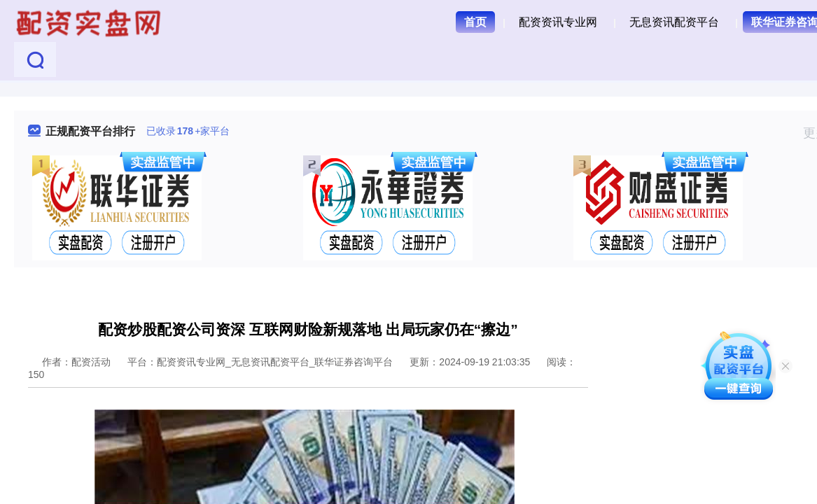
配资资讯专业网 (558, 22)
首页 (475, 22)
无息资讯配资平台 (674, 22)
